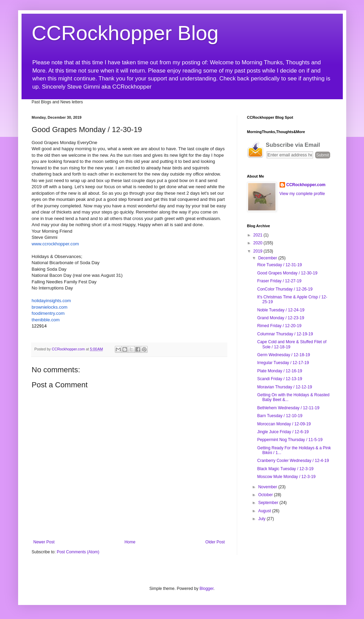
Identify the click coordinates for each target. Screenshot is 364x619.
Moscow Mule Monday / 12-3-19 (286, 477)
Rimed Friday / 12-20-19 (279, 326)
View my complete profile (302, 194)
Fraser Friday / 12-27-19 (279, 281)
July (262, 519)
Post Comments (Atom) (78, 552)
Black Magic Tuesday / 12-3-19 (285, 469)
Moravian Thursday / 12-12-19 (285, 387)
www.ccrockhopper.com (56, 244)
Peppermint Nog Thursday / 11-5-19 (290, 440)
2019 (258, 251)
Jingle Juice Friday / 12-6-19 (283, 432)
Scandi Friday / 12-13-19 (279, 379)
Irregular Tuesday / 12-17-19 (283, 363)
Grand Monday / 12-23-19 (280, 318)
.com (51, 301)
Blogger (207, 589)
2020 (258, 243)
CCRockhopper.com (306, 185)
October (266, 495)
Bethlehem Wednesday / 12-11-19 (288, 408)
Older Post (215, 542)
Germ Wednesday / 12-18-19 (284, 355)
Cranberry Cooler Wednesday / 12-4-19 (293, 461)
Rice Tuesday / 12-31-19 (279, 265)
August (265, 511)
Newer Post (44, 542)
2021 (258, 235)
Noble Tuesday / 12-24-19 (281, 310)
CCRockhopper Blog (125, 33)
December (268, 258)
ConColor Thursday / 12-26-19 (285, 289)
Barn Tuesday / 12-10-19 (280, 416)
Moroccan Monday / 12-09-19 (284, 424)
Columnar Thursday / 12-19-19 (285, 334)
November (268, 487)
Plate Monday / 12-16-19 (279, 371)
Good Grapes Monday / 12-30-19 (287, 273)
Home (130, 542)
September (269, 503)
